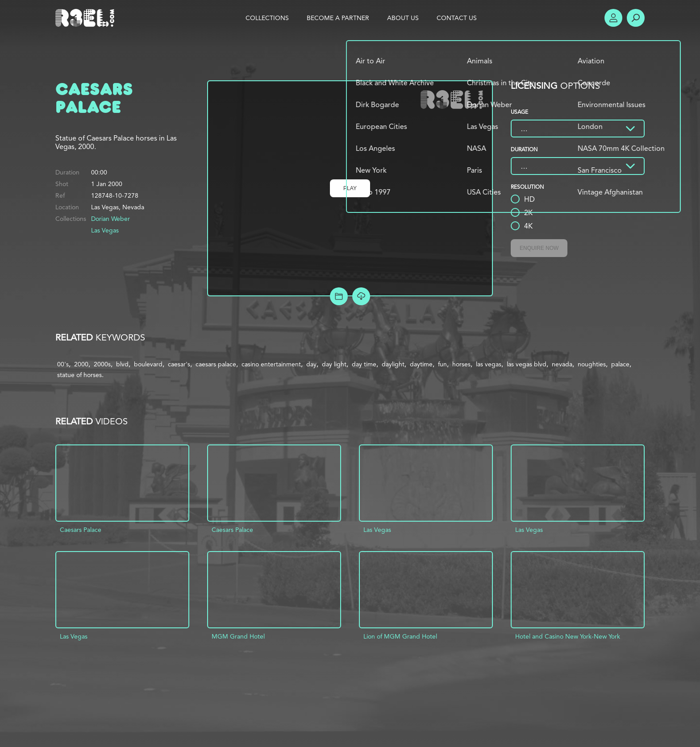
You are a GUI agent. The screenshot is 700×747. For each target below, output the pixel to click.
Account (613, 18)
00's (63, 364)
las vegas (489, 364)
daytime (421, 364)
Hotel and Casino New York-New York (568, 636)
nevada (562, 364)
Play (350, 188)
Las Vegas (105, 230)
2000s (102, 364)
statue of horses (79, 375)
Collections (267, 18)
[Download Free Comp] (361, 296)
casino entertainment (271, 364)
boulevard (148, 364)
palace (620, 364)
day (311, 364)
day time (364, 364)
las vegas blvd (527, 364)
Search (636, 18)
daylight (393, 364)
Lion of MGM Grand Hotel (400, 636)
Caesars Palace (81, 530)
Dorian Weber (110, 219)
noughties (592, 364)
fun (442, 364)
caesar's (179, 364)
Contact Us (457, 18)
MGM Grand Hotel (238, 636)
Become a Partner (338, 18)
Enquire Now (539, 248)
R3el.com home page (87, 18)
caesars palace (216, 364)
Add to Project (339, 296)
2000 (81, 364)
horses (461, 364)
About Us (403, 18)
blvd (122, 364)
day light (334, 364)
